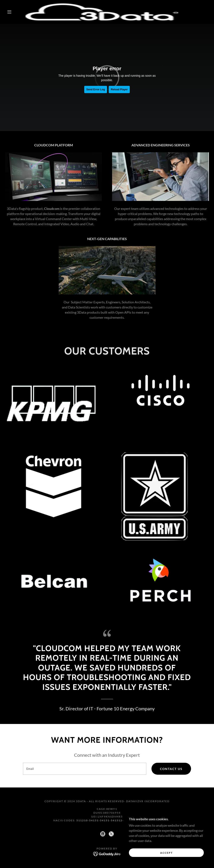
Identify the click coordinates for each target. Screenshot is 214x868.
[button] (10, 12)
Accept (166, 853)
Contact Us (171, 769)
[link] (102, 12)
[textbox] (85, 769)
